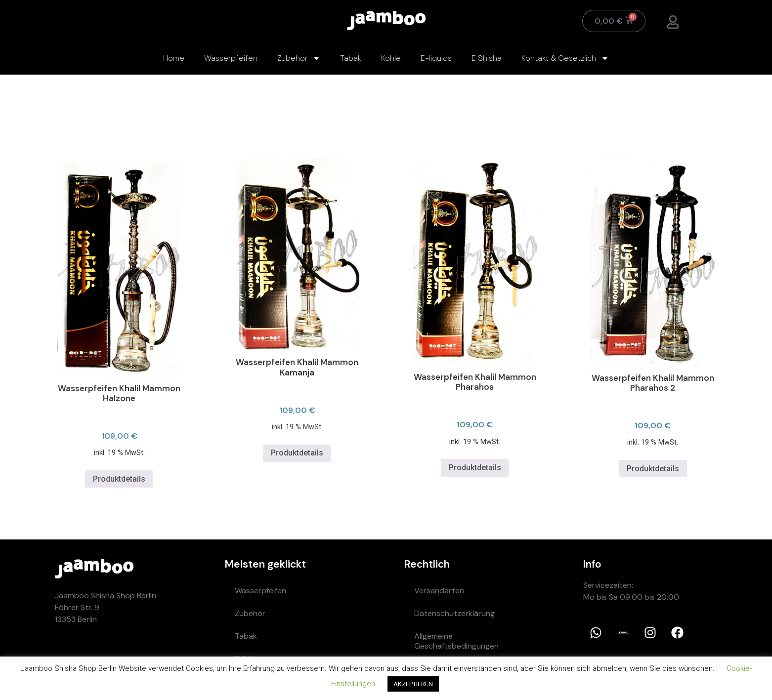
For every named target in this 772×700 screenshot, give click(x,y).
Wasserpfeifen (231, 58)
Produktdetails (119, 479)
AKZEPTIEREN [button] (413, 684)
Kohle (391, 58)
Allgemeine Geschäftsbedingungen (456, 641)
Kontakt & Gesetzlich (565, 58)
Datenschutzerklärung (454, 613)
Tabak (351, 58)
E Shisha (487, 58)
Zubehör (299, 58)
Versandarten (439, 591)
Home (174, 58)
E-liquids (436, 58)
